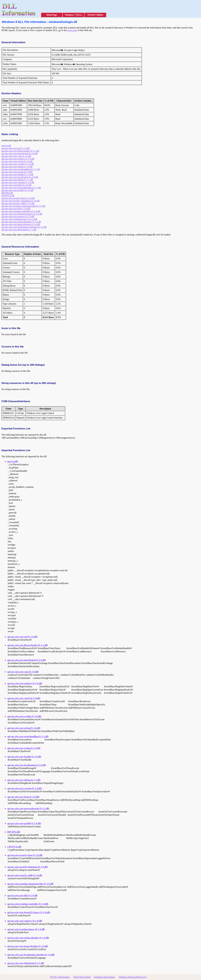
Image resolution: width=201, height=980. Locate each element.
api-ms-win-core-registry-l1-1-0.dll (18, 159)
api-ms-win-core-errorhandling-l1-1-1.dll (21, 169)
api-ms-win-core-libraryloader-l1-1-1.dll (20, 151)
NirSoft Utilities (95, 15)
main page (72, 30)
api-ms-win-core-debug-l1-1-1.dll (17, 180)
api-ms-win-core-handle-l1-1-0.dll (17, 175)
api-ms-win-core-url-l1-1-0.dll (16, 148)
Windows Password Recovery (133, 977)
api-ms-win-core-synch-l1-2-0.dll (17, 161)
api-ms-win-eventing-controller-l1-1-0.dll (21, 211)
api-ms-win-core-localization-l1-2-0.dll (20, 177)
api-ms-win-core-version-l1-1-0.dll (18, 182)
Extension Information (104, 977)
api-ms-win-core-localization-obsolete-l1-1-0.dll (24, 227)
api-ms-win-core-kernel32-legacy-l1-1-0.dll (22, 214)
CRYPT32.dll (8, 196)
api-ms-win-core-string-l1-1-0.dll (17, 167)
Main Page (52, 15)
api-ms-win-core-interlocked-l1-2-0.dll (20, 154)
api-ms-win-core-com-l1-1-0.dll (16, 156)
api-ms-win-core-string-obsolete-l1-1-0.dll (21, 222)
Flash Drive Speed (82, 977)
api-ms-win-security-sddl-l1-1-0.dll (18, 203)
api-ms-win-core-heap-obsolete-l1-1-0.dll (21, 224)
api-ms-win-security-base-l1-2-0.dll (18, 198)
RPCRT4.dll (7, 193)
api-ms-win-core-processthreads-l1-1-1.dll (21, 188)
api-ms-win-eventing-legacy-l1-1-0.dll (19, 219)
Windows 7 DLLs (73, 15)
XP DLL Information (60, 977)
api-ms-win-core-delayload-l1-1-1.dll (19, 230)
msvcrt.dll (6, 146)
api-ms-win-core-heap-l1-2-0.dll (17, 185)
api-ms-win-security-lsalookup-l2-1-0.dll (21, 201)
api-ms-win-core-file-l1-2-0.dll (16, 209)
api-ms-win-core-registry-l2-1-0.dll (18, 217)
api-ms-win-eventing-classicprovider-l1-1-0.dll (23, 206)
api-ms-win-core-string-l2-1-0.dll (17, 172)
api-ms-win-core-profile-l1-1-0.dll (17, 190)
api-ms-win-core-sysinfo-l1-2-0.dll (18, 164)
